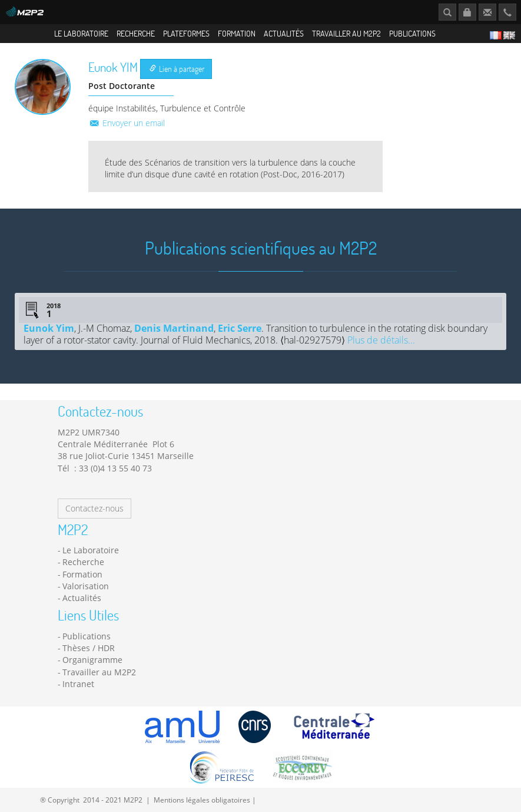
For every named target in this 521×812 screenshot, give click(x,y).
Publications (412, 33)
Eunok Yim (49, 328)
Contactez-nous (94, 508)
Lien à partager (177, 69)
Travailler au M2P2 (346, 33)
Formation (237, 33)
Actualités (284, 33)
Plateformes (186, 33)
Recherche (136, 33)
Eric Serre (240, 328)
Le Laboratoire (81, 33)
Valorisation (86, 586)
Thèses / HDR (89, 648)
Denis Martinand (174, 328)
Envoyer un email (127, 123)
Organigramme (92, 660)
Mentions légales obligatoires (202, 800)
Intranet (78, 684)
